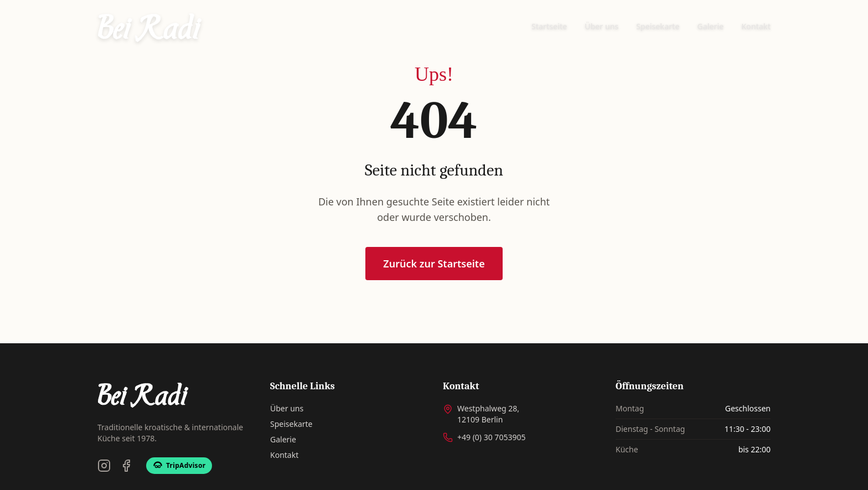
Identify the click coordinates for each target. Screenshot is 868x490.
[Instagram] (104, 466)
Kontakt (756, 26)
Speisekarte (658, 26)
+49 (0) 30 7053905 (491, 437)
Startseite (549, 26)
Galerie (711, 26)
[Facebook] (126, 466)
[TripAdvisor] (179, 466)
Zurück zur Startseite (434, 265)
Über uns (601, 26)
